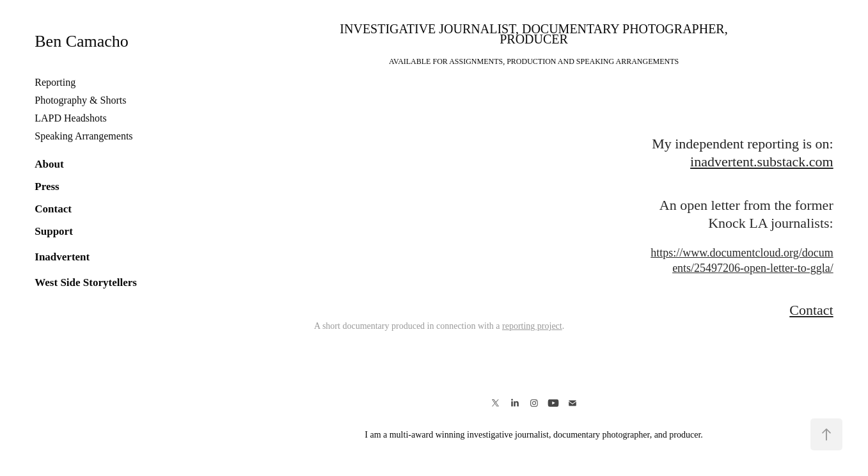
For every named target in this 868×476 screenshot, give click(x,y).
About (49, 164)
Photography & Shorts (80, 100)
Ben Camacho (82, 41)
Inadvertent (62, 257)
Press (47, 186)
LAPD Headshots (70, 118)
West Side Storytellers (86, 282)
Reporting (55, 82)
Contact (53, 209)
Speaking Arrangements (83, 136)
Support (54, 231)
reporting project (532, 326)
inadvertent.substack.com (762, 162)
